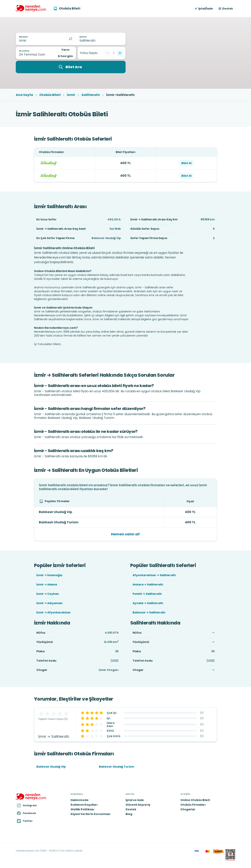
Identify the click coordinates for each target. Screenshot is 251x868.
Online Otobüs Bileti (195, 800)
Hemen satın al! (125, 534)
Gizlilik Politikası (82, 809)
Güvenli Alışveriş (138, 805)
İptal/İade (206, 9)
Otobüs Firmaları (193, 805)
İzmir (71, 95)
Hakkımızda (79, 800)
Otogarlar (188, 809)
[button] (204, 9)
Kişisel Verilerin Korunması (91, 814)
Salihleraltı (91, 95)
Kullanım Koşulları (84, 805)
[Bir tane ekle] (120, 53)
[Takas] (71, 39)
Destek (228, 9)
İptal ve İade (135, 800)
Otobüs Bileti (50, 95)
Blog (129, 814)
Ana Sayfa (24, 95)
